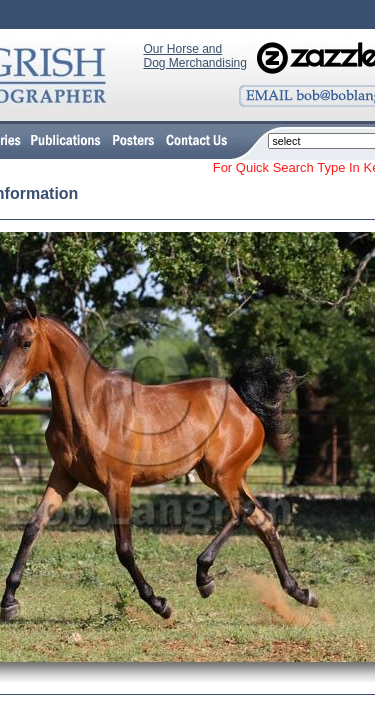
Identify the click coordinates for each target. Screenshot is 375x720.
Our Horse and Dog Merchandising (195, 56)
